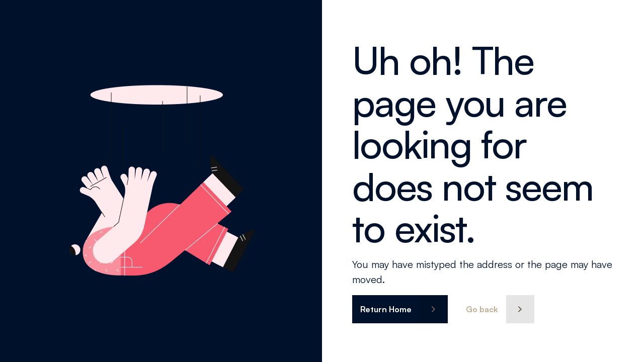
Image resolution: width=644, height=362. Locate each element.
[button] (400, 309)
